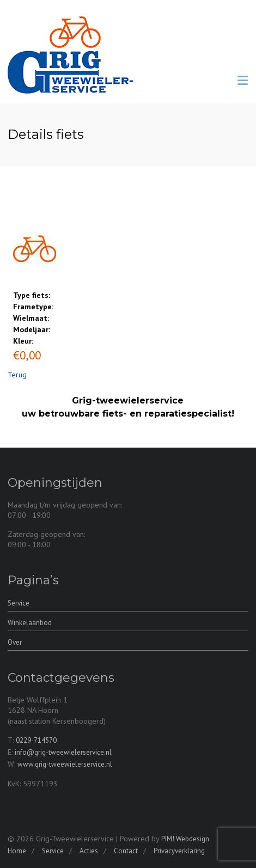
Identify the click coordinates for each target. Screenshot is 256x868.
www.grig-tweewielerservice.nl (65, 764)
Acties (89, 851)
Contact (126, 851)
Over (15, 642)
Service (19, 603)
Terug (17, 375)
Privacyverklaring (179, 851)
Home (17, 851)
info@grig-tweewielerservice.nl (63, 752)
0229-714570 (36, 740)
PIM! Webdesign (185, 839)
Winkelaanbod (30, 623)
